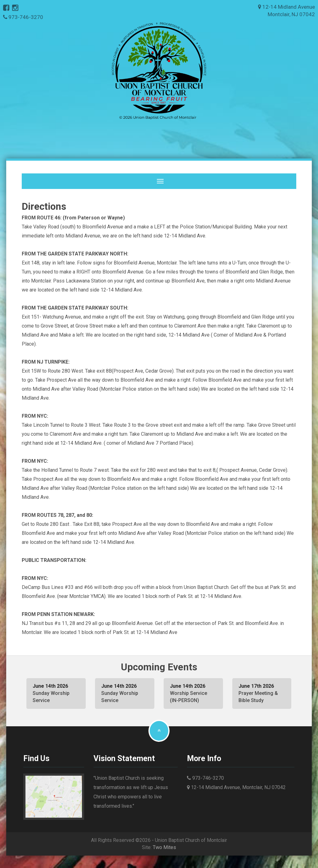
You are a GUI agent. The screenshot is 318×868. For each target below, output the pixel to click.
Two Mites (164, 847)
